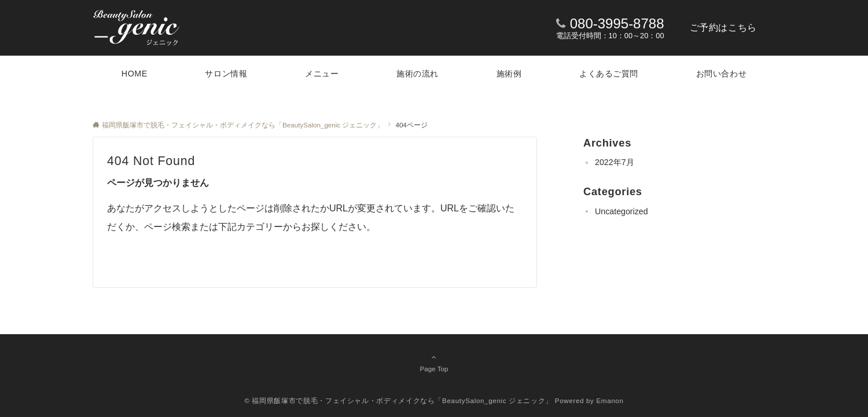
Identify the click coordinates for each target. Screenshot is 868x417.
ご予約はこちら (723, 28)
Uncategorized (621, 211)
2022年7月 (615, 162)
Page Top (434, 363)
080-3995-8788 (617, 23)
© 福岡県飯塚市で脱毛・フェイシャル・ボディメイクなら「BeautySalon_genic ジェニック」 (398, 400)
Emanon (610, 400)
